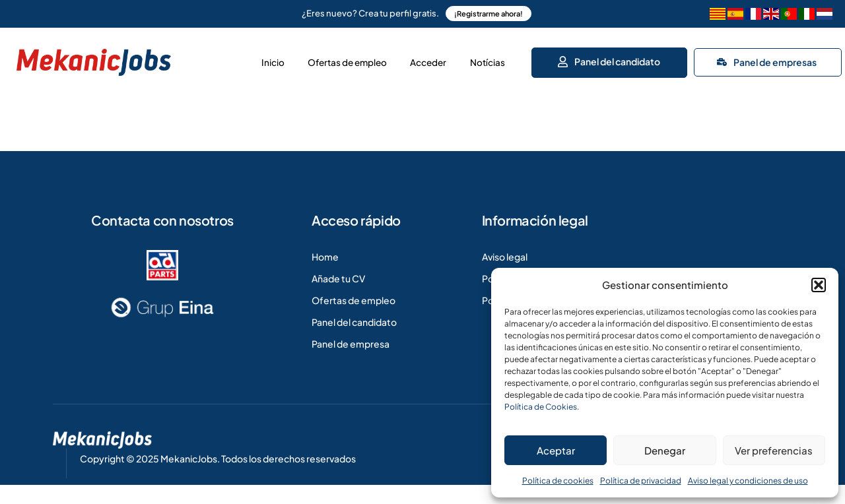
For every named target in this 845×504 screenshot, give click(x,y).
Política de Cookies (541, 407)
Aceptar (556, 450)
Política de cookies (558, 481)
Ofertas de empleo (318, 59)
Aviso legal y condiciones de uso (748, 481)
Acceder (413, 59)
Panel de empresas (770, 59)
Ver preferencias (774, 450)
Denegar (665, 450)
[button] (819, 285)
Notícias (484, 59)
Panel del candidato (610, 58)
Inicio (230, 59)
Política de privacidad (641, 481)
